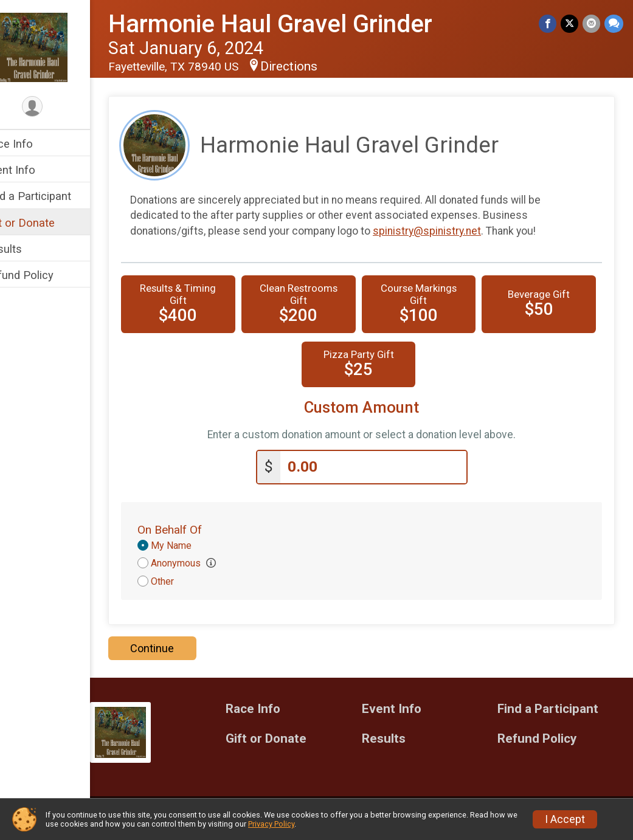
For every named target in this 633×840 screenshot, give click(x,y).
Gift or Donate (45, 223)
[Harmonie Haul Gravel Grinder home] (58, 47)
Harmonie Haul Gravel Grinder (296, 24)
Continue (178, 647)
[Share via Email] (592, 24)
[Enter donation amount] (386, 466)
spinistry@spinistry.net (452, 231)
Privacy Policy (271, 824)
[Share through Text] (614, 24)
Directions (314, 66)
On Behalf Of (195, 528)
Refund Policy (44, 275)
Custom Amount (374, 408)
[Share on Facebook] (549, 24)
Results (29, 249)
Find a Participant (53, 196)
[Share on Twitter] (571, 24)
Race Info (34, 144)
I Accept (565, 819)
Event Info (35, 170)
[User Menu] (58, 107)
